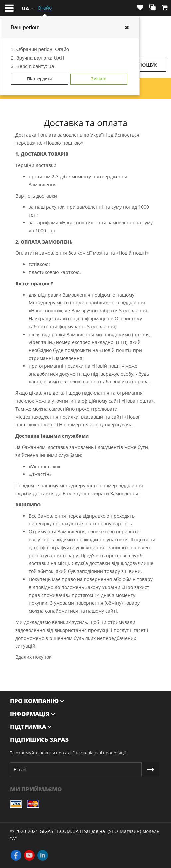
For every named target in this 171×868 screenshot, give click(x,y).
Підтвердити (39, 79)
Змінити (99, 79)
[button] (28, 8)
